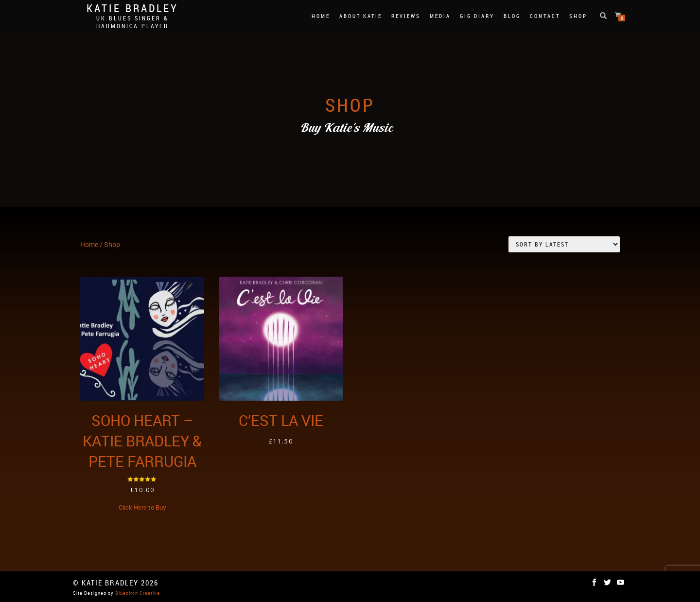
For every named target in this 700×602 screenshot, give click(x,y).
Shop (578, 16)
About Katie (361, 16)
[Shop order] (564, 244)
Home (321, 16)
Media (440, 16)
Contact (545, 16)
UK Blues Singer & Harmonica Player (132, 22)
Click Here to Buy (142, 507)
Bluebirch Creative (137, 593)
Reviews (406, 16)
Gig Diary (477, 16)
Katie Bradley (132, 8)
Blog (512, 16)
